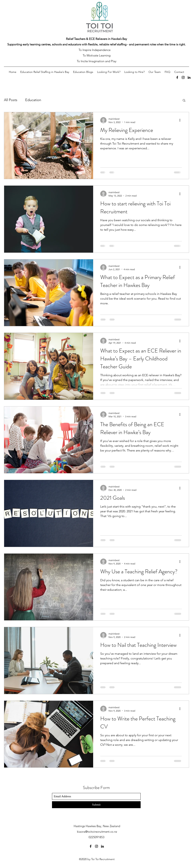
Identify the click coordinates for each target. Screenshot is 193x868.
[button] (184, 101)
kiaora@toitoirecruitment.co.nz (97, 832)
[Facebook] (177, 77)
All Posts (11, 100)
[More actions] (181, 120)
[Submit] (96, 805)
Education (33, 100)
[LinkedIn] (189, 77)
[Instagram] (183, 77)
